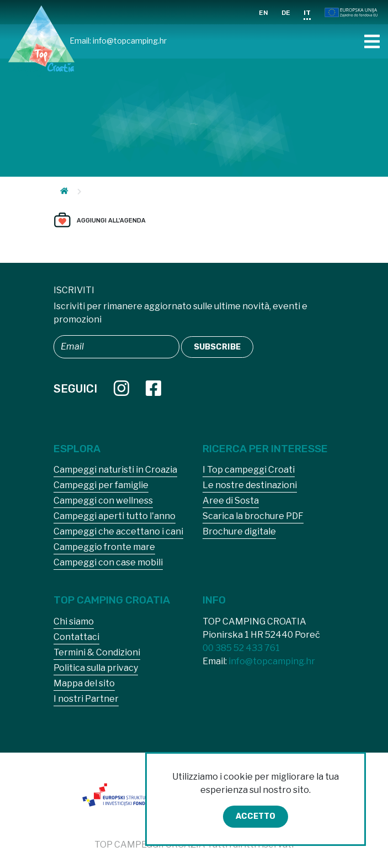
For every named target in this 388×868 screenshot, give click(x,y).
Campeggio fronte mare (104, 547)
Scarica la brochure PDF (253, 516)
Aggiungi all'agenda (111, 221)
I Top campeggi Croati (249, 470)
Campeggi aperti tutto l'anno (115, 516)
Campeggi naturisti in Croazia (115, 470)
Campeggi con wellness (103, 501)
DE (286, 13)
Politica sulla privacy (96, 668)
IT (307, 13)
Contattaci (76, 637)
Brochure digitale (239, 531)
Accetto (256, 816)
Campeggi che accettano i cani (118, 531)
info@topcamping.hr (130, 41)
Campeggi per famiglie (101, 485)
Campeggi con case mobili (108, 562)
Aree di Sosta (231, 501)
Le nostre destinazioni (250, 485)
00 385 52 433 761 (241, 648)
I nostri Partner (86, 699)
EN (264, 13)
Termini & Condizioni (97, 652)
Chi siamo (74, 621)
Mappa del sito (84, 683)
